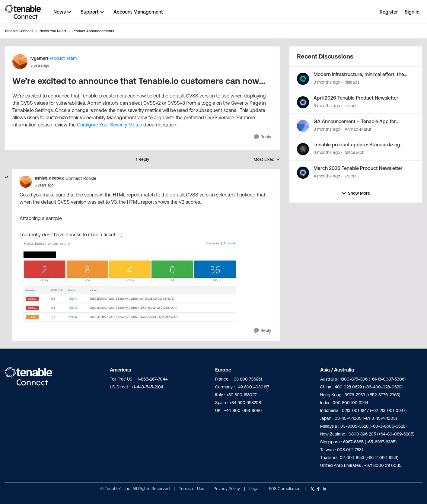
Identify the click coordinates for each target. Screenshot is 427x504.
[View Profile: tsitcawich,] (303, 149)
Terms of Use (192, 489)
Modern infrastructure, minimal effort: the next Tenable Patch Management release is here (361, 75)
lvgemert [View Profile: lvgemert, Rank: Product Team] (39, 58)
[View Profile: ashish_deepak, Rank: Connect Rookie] (26, 182)
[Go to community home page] (23, 12)
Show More (356, 193)
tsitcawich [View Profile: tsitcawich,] (355, 152)
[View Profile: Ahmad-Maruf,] (303, 126)
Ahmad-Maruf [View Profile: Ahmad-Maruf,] (358, 129)
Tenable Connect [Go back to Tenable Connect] (19, 31)
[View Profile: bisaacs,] (303, 79)
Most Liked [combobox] (267, 160)
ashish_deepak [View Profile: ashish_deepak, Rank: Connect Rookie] (49, 178)
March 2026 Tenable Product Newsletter (358, 168)
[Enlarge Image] (146, 280)
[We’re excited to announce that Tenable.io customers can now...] (44, 185)
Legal (255, 489)
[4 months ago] (327, 176)
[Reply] (263, 137)
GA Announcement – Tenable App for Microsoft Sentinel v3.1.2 (355, 122)
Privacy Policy (227, 489)
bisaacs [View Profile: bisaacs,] (352, 82)
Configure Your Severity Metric (110, 125)
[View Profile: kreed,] (303, 102)
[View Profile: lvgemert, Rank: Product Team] (20, 62)
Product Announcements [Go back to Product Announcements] (93, 31)
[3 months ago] (327, 82)
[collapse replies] (7, 177)
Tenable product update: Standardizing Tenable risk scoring (357, 145)
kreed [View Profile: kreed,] (350, 106)
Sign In (412, 12)
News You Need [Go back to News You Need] (53, 31)
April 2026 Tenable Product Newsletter (356, 98)
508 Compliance (285, 489)
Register (389, 12)
